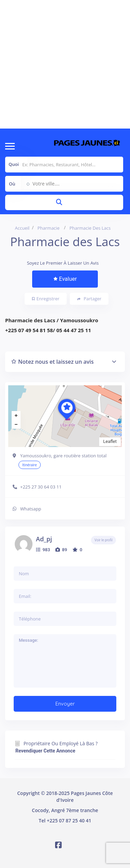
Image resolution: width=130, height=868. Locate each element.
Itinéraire (30, 465)
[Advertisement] (64, 64)
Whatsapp (31, 509)
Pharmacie (49, 228)
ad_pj (44, 539)
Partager (89, 299)
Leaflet (110, 441)
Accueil (22, 228)
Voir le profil (103, 540)
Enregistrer (46, 299)
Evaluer (65, 279)
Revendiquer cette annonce (45, 751)
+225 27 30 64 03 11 (41, 487)
